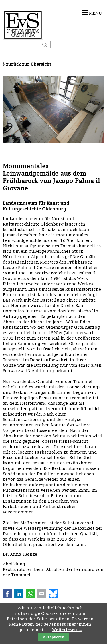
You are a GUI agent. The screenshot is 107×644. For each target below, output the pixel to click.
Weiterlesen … (67, 630)
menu (95, 13)
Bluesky (53, 594)
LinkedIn (19, 594)
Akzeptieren (54, 637)
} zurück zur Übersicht (27, 64)
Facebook (7, 594)
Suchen (44, 44)
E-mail (42, 594)
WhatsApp (30, 594)
